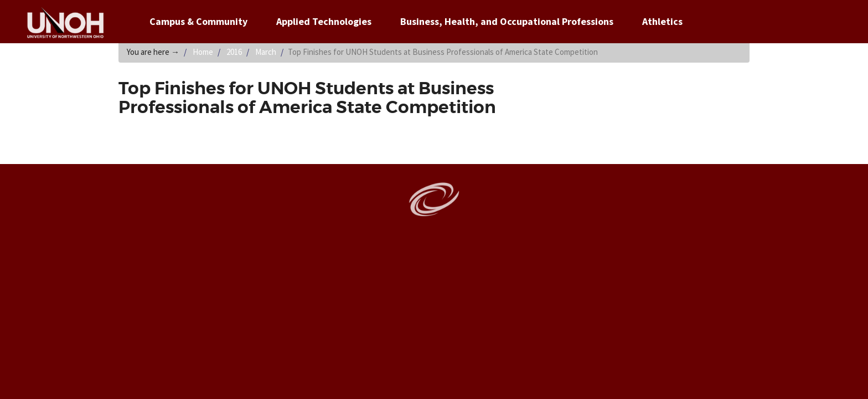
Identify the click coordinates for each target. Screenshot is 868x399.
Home (203, 52)
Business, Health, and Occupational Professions (507, 21)
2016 (234, 52)
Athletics (662, 21)
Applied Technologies (324, 21)
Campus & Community (198, 21)
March (266, 52)
